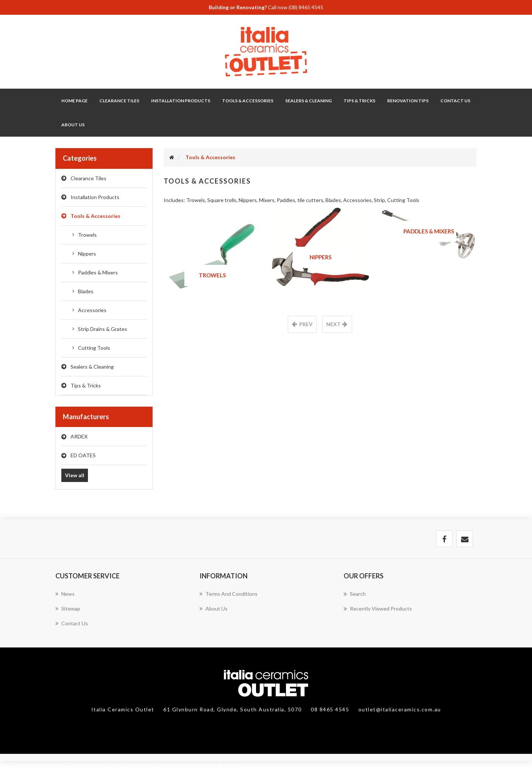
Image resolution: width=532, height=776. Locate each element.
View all (75, 475)
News (65, 594)
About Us (73, 125)
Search (355, 594)
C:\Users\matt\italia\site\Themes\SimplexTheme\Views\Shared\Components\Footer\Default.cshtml (124, 765)
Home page (74, 101)
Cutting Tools (94, 348)
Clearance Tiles (119, 101)
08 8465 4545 (331, 709)
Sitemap (68, 609)
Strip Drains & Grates (103, 329)
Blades (86, 291)
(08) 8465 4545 (306, 7)
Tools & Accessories (96, 216)
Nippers (87, 254)
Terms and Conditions (229, 594)
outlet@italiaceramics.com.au (400, 709)
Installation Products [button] (181, 101)
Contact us (72, 623)
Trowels (87, 235)
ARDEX (79, 436)
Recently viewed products (378, 609)
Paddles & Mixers (98, 272)
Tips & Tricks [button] (359, 101)
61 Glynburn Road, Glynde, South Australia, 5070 (233, 709)
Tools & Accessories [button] (248, 101)
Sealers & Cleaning (92, 367)
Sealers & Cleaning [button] (308, 101)
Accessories (92, 310)
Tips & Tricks (86, 385)
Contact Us (455, 101)
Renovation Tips (408, 101)
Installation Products (95, 197)
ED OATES (83, 455)
